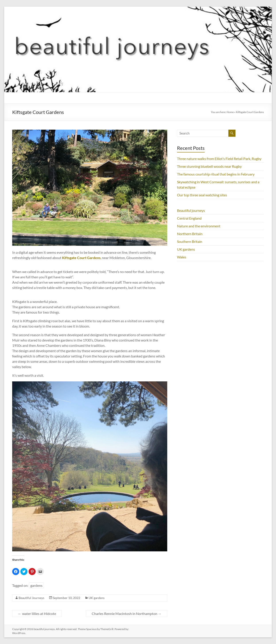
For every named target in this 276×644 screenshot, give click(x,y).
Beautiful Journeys (31, 598)
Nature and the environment (199, 226)
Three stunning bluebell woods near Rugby (209, 166)
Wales (182, 257)
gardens (36, 585)
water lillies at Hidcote (37, 614)
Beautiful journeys (191, 210)
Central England (189, 218)
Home (230, 112)
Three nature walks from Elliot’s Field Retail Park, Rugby (219, 159)
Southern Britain (190, 241)
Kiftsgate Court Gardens (81, 258)
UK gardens (97, 598)
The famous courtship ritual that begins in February (216, 174)
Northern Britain (190, 234)
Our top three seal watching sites (202, 195)
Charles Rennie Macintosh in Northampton (127, 614)
